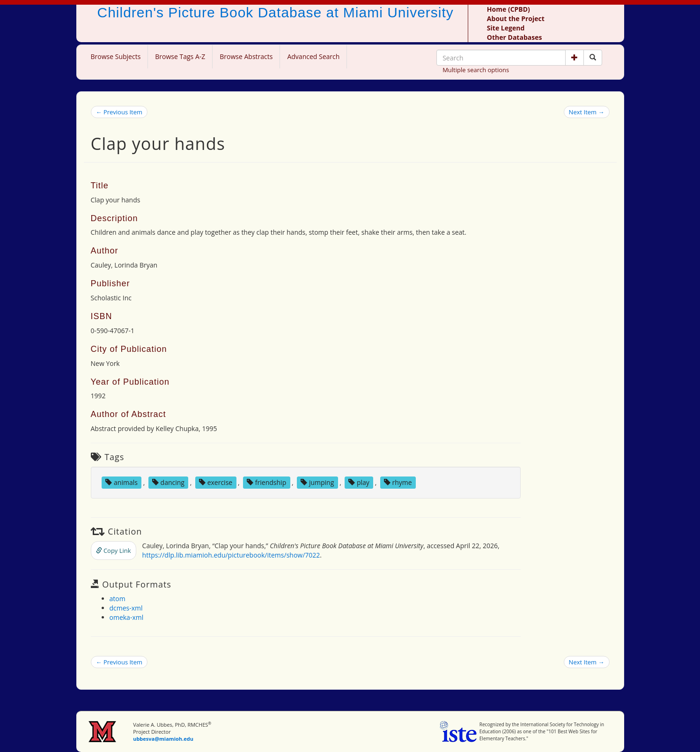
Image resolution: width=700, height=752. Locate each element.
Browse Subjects (116, 56)
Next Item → (587, 112)
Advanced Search (313, 56)
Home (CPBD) (508, 9)
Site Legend (506, 28)
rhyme (398, 482)
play (359, 482)
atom (118, 599)
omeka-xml (127, 617)
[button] (575, 58)
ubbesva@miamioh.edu (163, 739)
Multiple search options (476, 70)
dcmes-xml (126, 608)
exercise (216, 482)
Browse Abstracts (246, 56)
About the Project (516, 19)
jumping (317, 482)
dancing (168, 482)
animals (122, 482)
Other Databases (515, 37)
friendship (266, 482)
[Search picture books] (593, 58)
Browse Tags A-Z (180, 56)
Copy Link (114, 551)
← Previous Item (119, 112)
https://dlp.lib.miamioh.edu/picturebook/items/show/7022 (231, 555)
